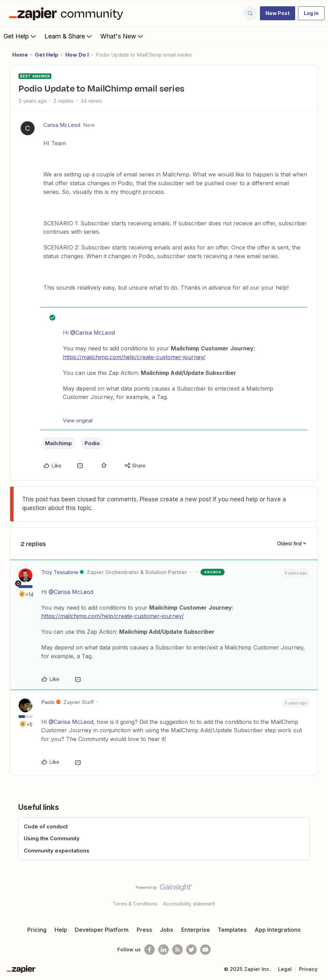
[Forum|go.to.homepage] (68, 13)
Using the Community (52, 838)
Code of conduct (46, 826)
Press (144, 930)
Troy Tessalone (60, 572)
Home (20, 55)
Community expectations (57, 851)
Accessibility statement (189, 904)
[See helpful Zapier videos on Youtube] (205, 950)
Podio (92, 443)
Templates (232, 930)
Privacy (308, 969)
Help (61, 930)
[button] (278, 13)
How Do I (77, 55)
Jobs (167, 930)
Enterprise (196, 930)
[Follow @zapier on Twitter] (191, 950)
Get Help (20, 36)
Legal (285, 969)
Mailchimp (59, 443)
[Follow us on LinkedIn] (163, 950)
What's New (122, 36)
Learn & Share (69, 36)
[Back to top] (321, 893)
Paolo (48, 702)
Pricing (37, 930)
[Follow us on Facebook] (150, 950)
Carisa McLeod (62, 125)
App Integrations (278, 930)
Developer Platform (102, 930)
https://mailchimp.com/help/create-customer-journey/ (134, 357)
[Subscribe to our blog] (177, 950)
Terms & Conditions (135, 904)
